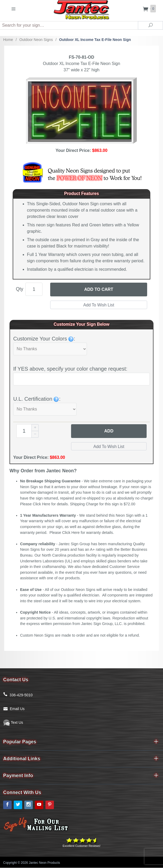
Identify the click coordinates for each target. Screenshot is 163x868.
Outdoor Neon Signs (36, 40)
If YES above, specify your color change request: (70, 369)
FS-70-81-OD (81, 57)
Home (8, 40)
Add (109, 431)
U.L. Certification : (37, 399)
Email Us (17, 709)
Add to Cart (99, 289)
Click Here (41, 504)
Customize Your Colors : (44, 339)
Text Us (13, 723)
